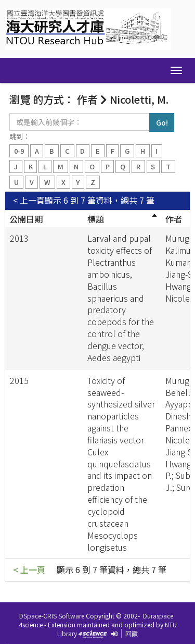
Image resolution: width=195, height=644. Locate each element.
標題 (96, 219)
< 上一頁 (29, 200)
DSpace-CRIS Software (52, 616)
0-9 (19, 151)
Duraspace (158, 616)
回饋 (132, 633)
